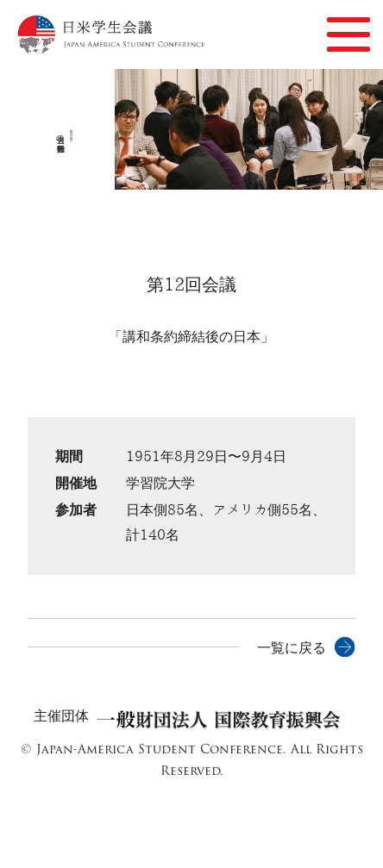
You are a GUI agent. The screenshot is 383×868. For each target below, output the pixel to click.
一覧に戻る (292, 648)
